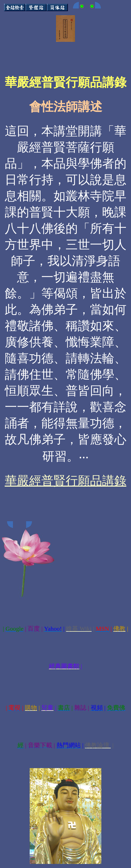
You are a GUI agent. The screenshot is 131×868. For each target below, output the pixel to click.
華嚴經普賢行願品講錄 (66, 481)
